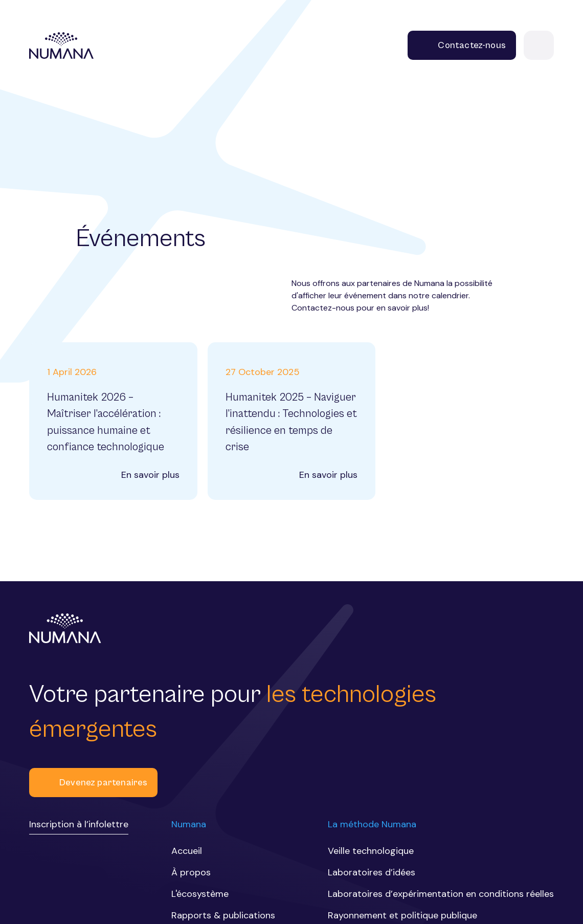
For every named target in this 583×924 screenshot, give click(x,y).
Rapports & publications (223, 915)
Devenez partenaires (93, 783)
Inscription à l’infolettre (79, 824)
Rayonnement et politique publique (402, 915)
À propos (191, 872)
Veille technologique (371, 851)
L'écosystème (200, 894)
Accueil (187, 851)
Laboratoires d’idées (372, 872)
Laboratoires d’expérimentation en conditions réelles (441, 894)
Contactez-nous (462, 45)
